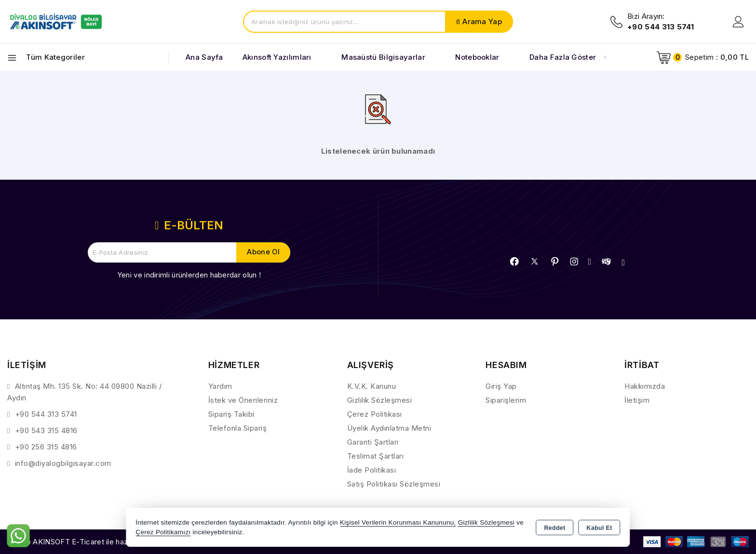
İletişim (637, 400)
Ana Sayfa (204, 57)
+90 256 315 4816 (46, 447)
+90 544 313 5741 (46, 414)
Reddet (554, 528)
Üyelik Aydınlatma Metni (389, 428)
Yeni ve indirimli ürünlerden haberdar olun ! (189, 275)
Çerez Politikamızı (163, 532)
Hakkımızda (645, 386)
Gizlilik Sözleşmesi (380, 400)
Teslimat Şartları (376, 456)
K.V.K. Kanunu (372, 386)
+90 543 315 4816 (46, 430)
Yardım (220, 386)
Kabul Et (600, 528)
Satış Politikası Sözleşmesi (394, 484)
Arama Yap (482, 21)
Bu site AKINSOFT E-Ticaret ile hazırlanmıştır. (85, 542)
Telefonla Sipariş (238, 428)
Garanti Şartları (373, 442)
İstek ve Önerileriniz (243, 400)
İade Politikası (372, 470)
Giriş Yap (501, 386)
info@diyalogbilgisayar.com (63, 463)
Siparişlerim (506, 400)
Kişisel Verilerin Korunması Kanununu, (398, 522)
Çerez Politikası (375, 414)
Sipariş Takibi (231, 414)
